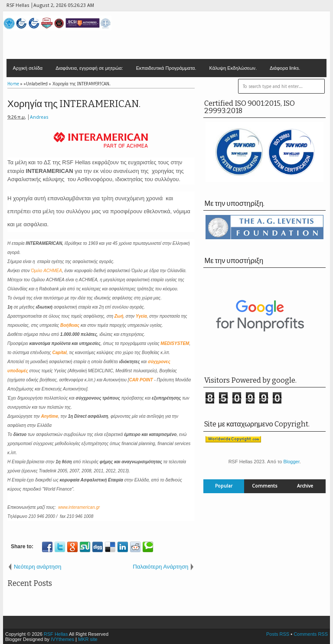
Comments (265, 486)
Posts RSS (278, 634)
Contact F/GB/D (86, 86)
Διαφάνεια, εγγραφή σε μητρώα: (89, 68)
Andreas (39, 117)
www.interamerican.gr (79, 507)
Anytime (50, 416)
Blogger (291, 462)
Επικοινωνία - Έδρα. (35, 86)
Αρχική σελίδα (28, 68)
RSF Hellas (56, 634)
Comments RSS (311, 634)
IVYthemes (62, 639)
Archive (305, 486)
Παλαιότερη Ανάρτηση (160, 567)
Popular (224, 486)
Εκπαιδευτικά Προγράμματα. (166, 68)
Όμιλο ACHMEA (46, 271)
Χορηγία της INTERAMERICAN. (74, 104)
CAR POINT (141, 380)
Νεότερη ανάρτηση (38, 567)
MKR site (88, 639)
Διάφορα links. (285, 68)
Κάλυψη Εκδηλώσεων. (233, 68)
